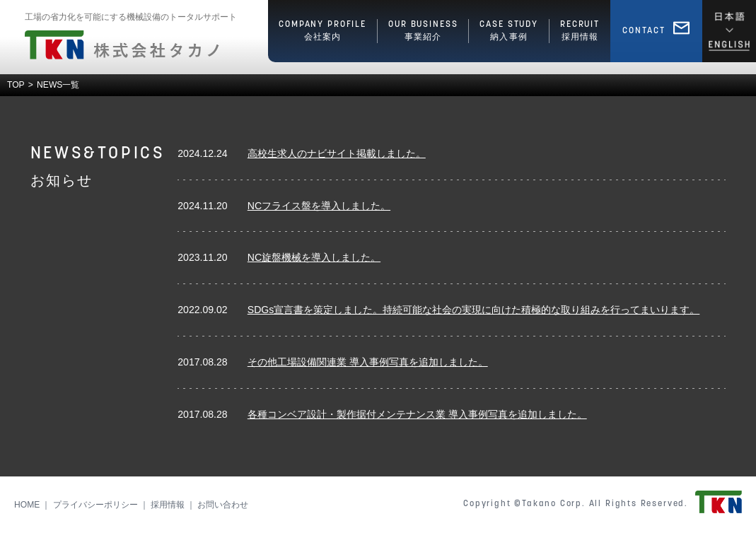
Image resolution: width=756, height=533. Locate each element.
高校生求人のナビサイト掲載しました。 (337, 153)
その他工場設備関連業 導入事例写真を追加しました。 (368, 362)
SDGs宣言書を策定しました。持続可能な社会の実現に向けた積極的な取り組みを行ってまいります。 (474, 310)
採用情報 (168, 505)
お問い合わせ (223, 505)
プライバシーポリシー (95, 505)
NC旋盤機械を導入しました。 (314, 257)
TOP (16, 85)
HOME (27, 505)
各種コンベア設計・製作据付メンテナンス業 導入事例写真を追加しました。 (417, 414)
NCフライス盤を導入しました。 (319, 206)
